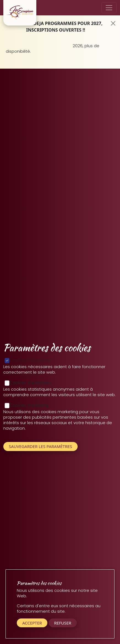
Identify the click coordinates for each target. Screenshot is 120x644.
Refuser (63, 623)
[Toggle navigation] (109, 8)
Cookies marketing (29, 405)
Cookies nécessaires (31, 360)
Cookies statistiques (30, 383)
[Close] (113, 23)
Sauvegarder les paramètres (40, 446)
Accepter (32, 623)
